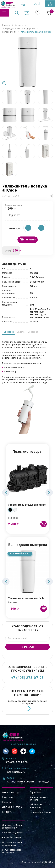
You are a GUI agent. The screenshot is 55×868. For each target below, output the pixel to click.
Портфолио (35, 792)
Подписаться (27, 647)
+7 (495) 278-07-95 (28, 678)
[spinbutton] (35, 228)
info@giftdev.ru (16, 772)
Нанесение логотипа (13, 838)
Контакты (7, 812)
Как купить (8, 797)
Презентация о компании (23, 744)
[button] (41, 228)
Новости (6, 802)
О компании (8, 792)
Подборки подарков (12, 833)
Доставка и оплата (12, 807)
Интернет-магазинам (41, 812)
